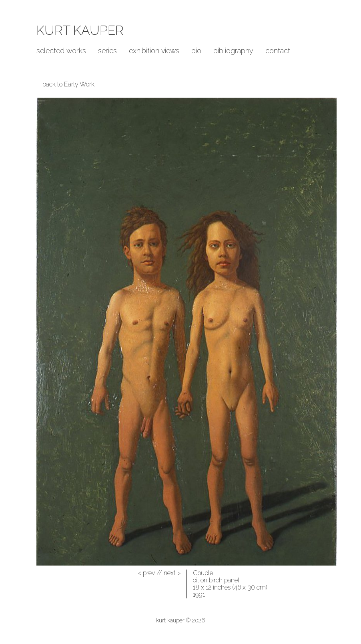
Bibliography (233, 51)
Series (107, 51)
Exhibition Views (154, 51)
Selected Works (61, 51)
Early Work (79, 84)
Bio (196, 51)
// (150, 573)
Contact (278, 51)
